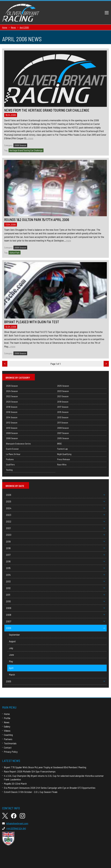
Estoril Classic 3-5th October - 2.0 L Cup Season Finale (31, 792)
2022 (55, 521)
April (11, 668)
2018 (55, 548)
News (7, 722)
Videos (7, 731)
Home (7, 714)
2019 (55, 541)
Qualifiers (10, 464)
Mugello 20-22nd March (15, 784)
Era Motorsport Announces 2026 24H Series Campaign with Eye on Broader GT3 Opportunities (50, 788)
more (31, 138)
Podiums (10, 459)
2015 (55, 568)
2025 (55, 501)
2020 (55, 535)
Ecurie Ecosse (12, 449)
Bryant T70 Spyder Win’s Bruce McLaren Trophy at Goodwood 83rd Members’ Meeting (45, 767)
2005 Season (63, 438)
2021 (55, 528)
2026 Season (12, 386)
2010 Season (12, 428)
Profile (7, 718)
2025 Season (63, 386)
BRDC (60, 444)
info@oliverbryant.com (15, 823)
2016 (55, 561)
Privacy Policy (11, 752)
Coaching (8, 735)
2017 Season (63, 407)
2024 (55, 508)
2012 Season (12, 422)
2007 (55, 621)
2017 (55, 555)
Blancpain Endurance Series (18, 444)
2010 (55, 601)
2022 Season (12, 396)
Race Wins (62, 464)
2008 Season (12, 433)
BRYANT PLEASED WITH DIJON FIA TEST (32, 322)
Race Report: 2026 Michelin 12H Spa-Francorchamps (30, 771)
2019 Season (63, 402)
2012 (55, 588)
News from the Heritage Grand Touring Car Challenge (47, 110)
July (11, 648)
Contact (8, 747)
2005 (55, 681)
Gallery (7, 726)
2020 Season (12, 402)
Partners (8, 739)
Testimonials (10, 743)
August (12, 641)
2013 (55, 581)
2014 (55, 575)
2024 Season (12, 391)
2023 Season (63, 391)
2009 (55, 608)
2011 (55, 595)
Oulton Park (15, 252)
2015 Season (63, 412)
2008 (55, 615)
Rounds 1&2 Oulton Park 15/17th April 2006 (37, 220)
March (12, 675)
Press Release (64, 459)
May (11, 661)
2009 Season (63, 428)
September (14, 635)
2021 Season (63, 396)
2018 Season (12, 407)
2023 (55, 515)
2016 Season (12, 412)
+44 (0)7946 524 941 (14, 828)
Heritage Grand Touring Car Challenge (26, 150)
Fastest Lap (63, 449)
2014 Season (12, 417)
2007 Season (63, 433)
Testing (9, 470)
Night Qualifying (64, 454)
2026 (55, 495)
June (11, 655)
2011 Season (63, 422)
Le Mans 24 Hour (13, 454)
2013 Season (63, 417)
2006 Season (20, 145)
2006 (55, 628)
